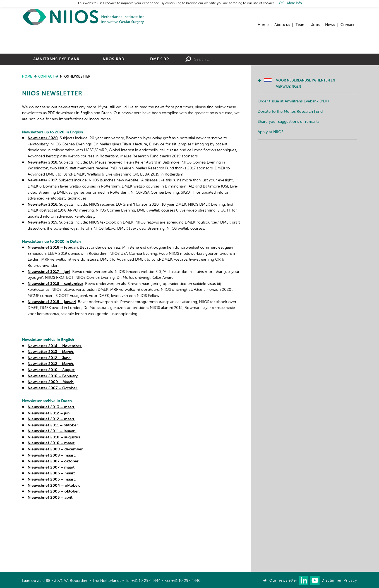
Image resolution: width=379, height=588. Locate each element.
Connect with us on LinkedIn (304, 580)
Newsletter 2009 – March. (51, 443)
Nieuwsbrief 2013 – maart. (51, 468)
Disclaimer (332, 581)
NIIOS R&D (114, 120)
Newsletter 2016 (42, 266)
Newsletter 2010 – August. (51, 431)
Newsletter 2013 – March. (51, 413)
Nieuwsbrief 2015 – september (55, 345)
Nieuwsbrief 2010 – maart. (51, 504)
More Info (294, 3)
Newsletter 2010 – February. (53, 437)
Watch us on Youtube (315, 580)
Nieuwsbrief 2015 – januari (52, 363)
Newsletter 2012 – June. (50, 419)
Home (83, 17)
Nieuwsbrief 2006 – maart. (52, 534)
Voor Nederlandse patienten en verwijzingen (306, 145)
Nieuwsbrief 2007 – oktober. (53, 522)
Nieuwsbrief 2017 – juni (49, 333)
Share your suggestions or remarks (288, 183)
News (330, 25)
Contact (347, 25)
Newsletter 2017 (42, 241)
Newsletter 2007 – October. (53, 449)
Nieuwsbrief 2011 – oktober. (53, 486)
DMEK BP (159, 120)
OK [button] (281, 3)
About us (282, 25)
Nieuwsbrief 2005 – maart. (52, 541)
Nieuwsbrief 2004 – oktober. (54, 547)
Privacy (350, 581)
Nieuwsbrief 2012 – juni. (50, 474)
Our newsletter (283, 581)
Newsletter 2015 (42, 284)
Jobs (315, 25)
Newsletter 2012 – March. (51, 425)
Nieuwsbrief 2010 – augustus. (54, 498)
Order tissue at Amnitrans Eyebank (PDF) (293, 162)
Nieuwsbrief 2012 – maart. (51, 480)
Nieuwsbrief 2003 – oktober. (54, 553)
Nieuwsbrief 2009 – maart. (52, 517)
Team (301, 25)
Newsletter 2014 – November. (55, 407)
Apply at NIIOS (271, 193)
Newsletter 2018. (43, 224)
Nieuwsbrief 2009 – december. (56, 510)
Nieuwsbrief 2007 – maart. (51, 529)
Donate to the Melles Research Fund (290, 173)
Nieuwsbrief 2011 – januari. (52, 492)
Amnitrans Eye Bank (56, 120)
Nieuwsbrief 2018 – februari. (53, 309)
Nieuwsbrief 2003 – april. (50, 559)
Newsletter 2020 (43, 199)
